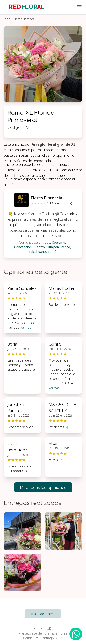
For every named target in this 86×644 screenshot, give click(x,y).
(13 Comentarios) (59, 203)
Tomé (52, 252)
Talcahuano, (38, 252)
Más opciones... (43, 614)
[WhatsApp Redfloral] (76, 634)
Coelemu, (59, 242)
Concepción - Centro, (30, 247)
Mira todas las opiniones (43, 487)
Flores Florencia (24, 19)
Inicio (7, 19)
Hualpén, (53, 247)
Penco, (66, 247)
